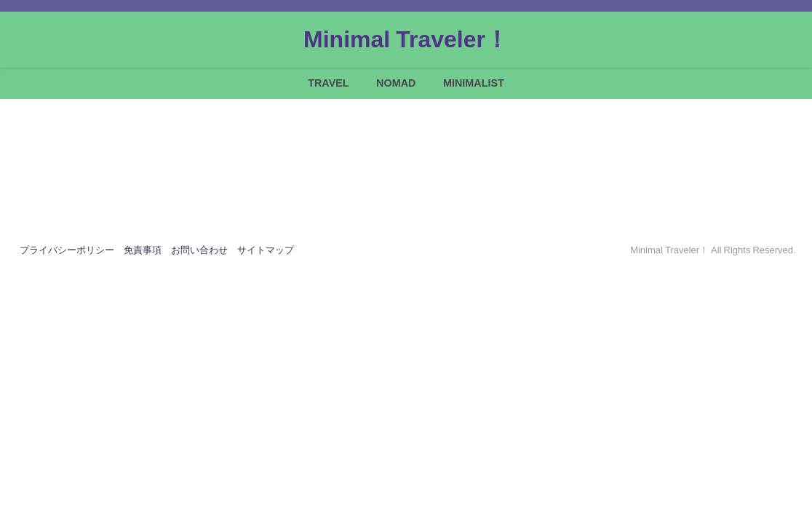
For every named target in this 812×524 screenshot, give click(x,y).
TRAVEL (329, 83)
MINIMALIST (474, 83)
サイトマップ (266, 250)
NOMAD (396, 83)
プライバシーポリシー (67, 250)
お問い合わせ (199, 250)
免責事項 (143, 250)
